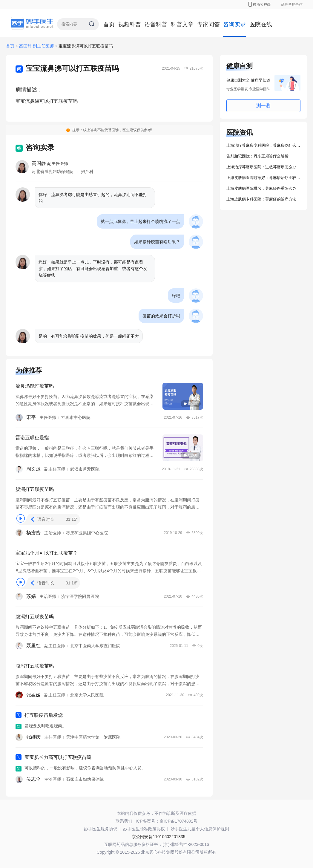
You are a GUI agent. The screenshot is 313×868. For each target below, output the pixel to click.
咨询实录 (234, 24)
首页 (109, 24)
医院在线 (261, 24)
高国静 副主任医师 (37, 46)
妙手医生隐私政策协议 (144, 829)
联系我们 (124, 821)
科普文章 (182, 24)
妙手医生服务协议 (101, 829)
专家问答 (208, 24)
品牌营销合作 (292, 4)
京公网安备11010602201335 (158, 837)
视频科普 (130, 24)
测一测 (263, 106)
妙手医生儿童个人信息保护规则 (200, 829)
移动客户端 (260, 4)
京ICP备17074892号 (179, 821)
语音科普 (156, 24)
